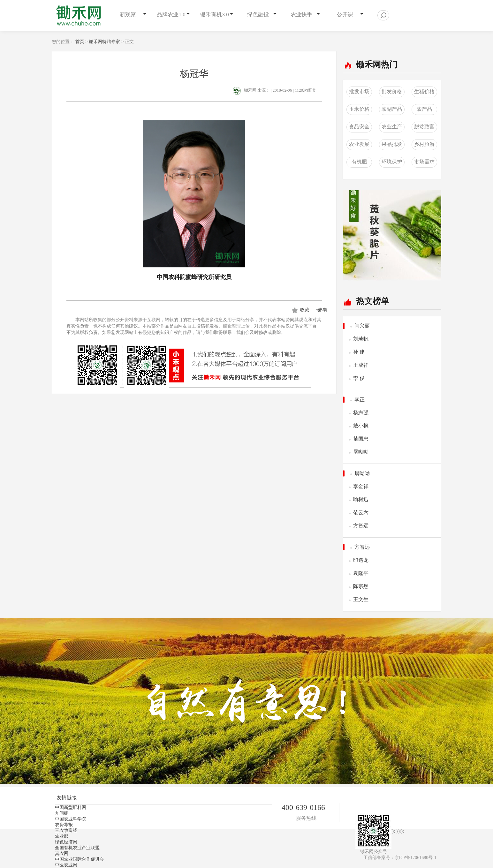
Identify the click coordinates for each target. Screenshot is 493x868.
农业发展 (359, 144)
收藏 (305, 310)
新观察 (128, 15)
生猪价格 (424, 91)
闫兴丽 (362, 326)
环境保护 (392, 162)
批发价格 (392, 91)
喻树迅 (361, 499)
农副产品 (392, 109)
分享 (321, 310)
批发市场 (359, 91)
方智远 (361, 526)
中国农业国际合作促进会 (80, 859)
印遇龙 (361, 560)
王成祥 (361, 365)
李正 (360, 400)
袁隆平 (361, 573)
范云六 (361, 513)
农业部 (62, 836)
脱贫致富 (424, 127)
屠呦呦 (361, 452)
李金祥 (361, 486)
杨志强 (361, 413)
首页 (80, 42)
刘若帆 (361, 339)
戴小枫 (361, 426)
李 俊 (359, 378)
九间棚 (62, 813)
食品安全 (359, 127)
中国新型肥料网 (71, 808)
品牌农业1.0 (171, 15)
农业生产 (392, 127)
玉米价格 (359, 109)
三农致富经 (66, 830)
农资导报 (64, 825)
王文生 (361, 599)
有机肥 (359, 162)
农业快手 (301, 15)
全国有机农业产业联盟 (77, 848)
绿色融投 (258, 15)
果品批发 (392, 144)
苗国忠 (361, 439)
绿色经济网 (66, 842)
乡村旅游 (424, 144)
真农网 (62, 853)
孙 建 (359, 352)
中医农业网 (66, 865)
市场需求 (424, 162)
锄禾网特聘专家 (104, 42)
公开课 (345, 15)
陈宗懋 (361, 586)
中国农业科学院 (71, 819)
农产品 (424, 109)
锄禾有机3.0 (214, 15)
